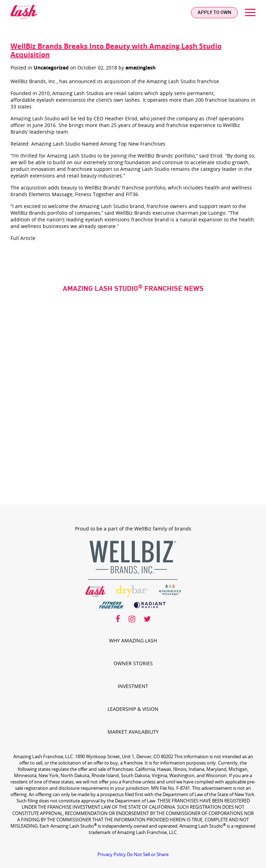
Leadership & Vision (133, 709)
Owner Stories (133, 663)
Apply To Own (214, 13)
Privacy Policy (112, 854)
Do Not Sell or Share (148, 854)
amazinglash (141, 68)
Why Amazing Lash (133, 640)
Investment (133, 686)
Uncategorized (51, 68)
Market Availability (133, 732)
